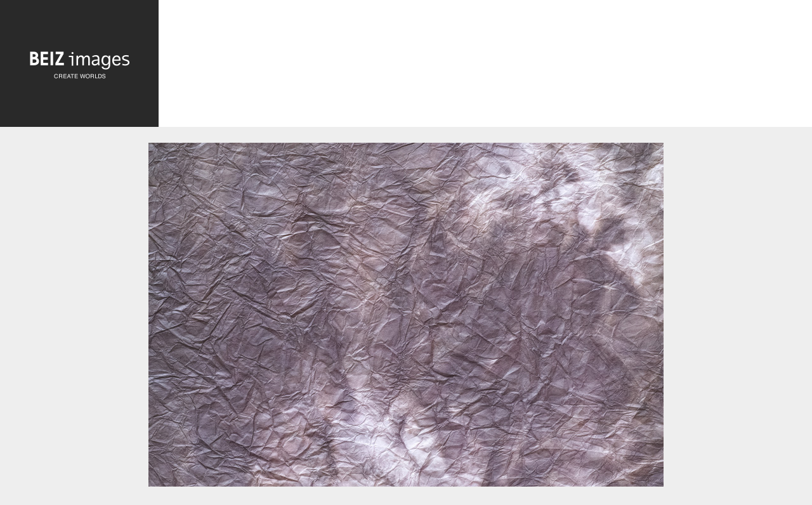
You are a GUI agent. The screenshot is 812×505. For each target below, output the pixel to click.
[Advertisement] (485, 67)
